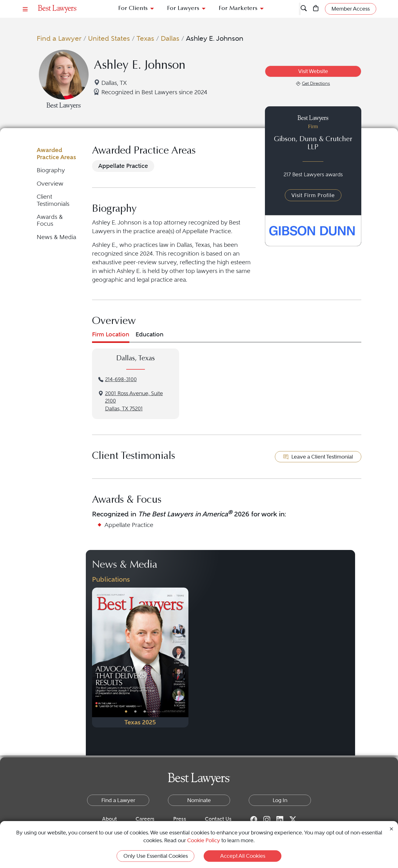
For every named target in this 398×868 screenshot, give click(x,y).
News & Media (56, 237)
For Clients (133, 9)
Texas (145, 38)
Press (180, 819)
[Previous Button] (97, 658)
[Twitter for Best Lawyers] (293, 819)
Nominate (199, 800)
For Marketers (238, 9)
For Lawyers (183, 9)
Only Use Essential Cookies (156, 856)
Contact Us (218, 819)
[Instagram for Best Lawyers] (267, 819)
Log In (280, 800)
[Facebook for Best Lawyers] (254, 819)
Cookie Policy (204, 840)
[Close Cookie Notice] (391, 828)
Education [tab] (150, 334)
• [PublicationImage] (126, 711)
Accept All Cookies (243, 856)
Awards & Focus (50, 220)
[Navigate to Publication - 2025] (140, 658)
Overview (50, 184)
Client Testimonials (53, 200)
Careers (145, 819)
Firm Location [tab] (111, 334)
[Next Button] (184, 658)
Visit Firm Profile (313, 195)
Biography (51, 170)
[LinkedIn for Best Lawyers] (280, 819)
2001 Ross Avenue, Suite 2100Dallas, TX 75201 (134, 401)
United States (109, 38)
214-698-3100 (121, 379)
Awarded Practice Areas (56, 153)
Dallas (170, 38)
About (109, 819)
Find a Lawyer (59, 38)
